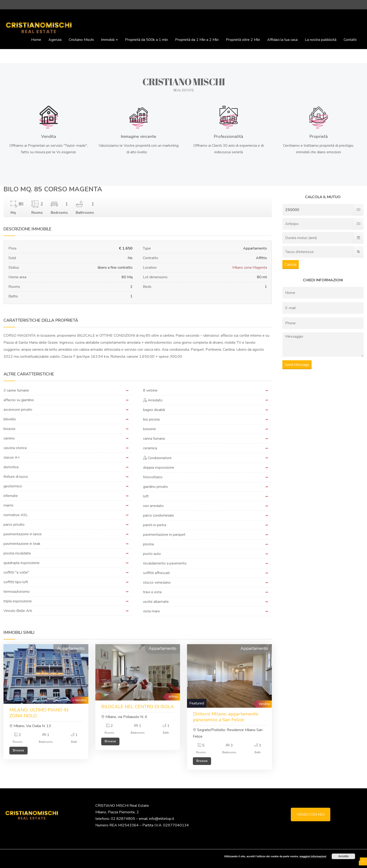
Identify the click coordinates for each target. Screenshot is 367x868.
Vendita (49, 136)
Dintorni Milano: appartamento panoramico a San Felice (226, 717)
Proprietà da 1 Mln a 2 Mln (197, 40)
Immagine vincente (139, 136)
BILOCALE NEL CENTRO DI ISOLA (138, 707)
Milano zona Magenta (250, 268)
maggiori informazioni (313, 856)
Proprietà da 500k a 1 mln (146, 40)
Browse (18, 750)
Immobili (109, 40)
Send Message (297, 365)
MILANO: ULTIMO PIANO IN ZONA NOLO (39, 713)
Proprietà (319, 136)
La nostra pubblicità (321, 40)
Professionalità (228, 136)
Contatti (350, 40)
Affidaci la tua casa (282, 40)
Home (36, 40)
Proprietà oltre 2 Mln (243, 40)
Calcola (291, 264)
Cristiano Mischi (81, 40)
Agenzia (55, 40)
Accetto (343, 856)
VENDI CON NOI (311, 814)
